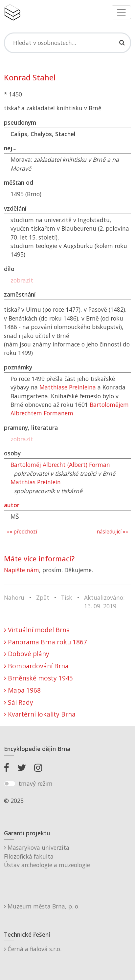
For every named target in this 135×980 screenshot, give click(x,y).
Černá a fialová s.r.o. (33, 949)
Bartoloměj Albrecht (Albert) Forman (60, 465)
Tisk (67, 597)
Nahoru (14, 597)
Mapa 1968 (22, 690)
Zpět (43, 597)
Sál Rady (19, 702)
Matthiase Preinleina (68, 387)
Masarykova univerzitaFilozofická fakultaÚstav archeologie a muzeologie (47, 856)
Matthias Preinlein (36, 482)
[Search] (67, 43)
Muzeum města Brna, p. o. (42, 906)
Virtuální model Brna (37, 630)
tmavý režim (35, 783)
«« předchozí (22, 532)
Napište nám (22, 570)
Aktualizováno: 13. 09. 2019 (104, 602)
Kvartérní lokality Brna (40, 714)
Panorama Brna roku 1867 (45, 642)
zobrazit (22, 280)
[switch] (10, 784)
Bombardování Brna (36, 666)
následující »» (112, 532)
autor (12, 505)
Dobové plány (27, 654)
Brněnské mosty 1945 (38, 678)
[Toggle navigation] (121, 12)
